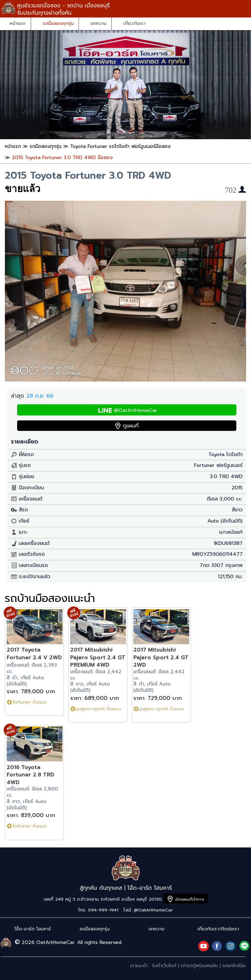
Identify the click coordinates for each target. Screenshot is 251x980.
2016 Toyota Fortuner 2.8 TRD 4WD (30, 775)
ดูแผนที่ (131, 426)
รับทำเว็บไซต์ (164, 965)
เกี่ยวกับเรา (134, 23)
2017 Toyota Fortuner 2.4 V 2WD (34, 654)
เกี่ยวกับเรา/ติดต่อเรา (218, 929)
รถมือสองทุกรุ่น (58, 23)
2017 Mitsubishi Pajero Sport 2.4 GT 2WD (161, 657)
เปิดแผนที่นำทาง (190, 899)
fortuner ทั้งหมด (30, 702)
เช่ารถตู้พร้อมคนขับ (199, 965)
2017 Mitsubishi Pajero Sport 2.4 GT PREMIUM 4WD (98, 657)
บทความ (98, 23)
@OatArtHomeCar (135, 410)
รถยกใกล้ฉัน (234, 965)
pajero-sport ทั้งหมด (99, 709)
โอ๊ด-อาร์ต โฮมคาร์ (33, 929)
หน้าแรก (18, 23)
